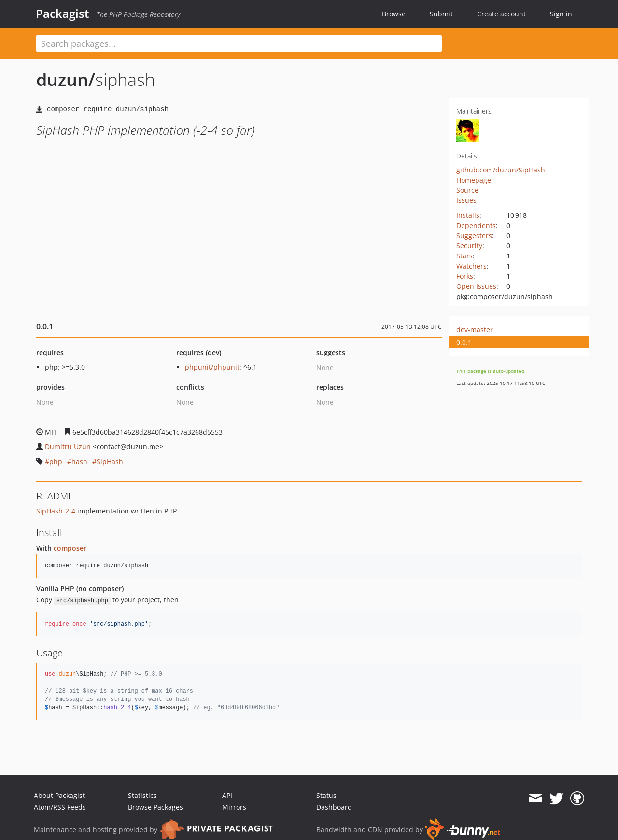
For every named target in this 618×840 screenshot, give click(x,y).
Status (326, 795)
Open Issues (476, 286)
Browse (394, 14)
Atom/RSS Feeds (60, 807)
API (227, 795)
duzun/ (66, 79)
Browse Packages (155, 807)
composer (70, 548)
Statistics (142, 795)
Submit (441, 14)
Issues (466, 200)
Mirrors (234, 807)
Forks (465, 276)
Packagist (63, 14)
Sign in (561, 14)
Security (469, 246)
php (56, 462)
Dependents (476, 225)
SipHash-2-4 (56, 511)
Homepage (474, 180)
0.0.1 (464, 342)
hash (79, 462)
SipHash (110, 462)
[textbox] (239, 43)
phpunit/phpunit (212, 367)
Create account (501, 14)
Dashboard (334, 807)
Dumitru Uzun (68, 447)
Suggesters (474, 235)
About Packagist (59, 795)
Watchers (471, 266)
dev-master (475, 330)
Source (467, 190)
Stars (464, 256)
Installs (468, 215)
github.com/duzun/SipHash (501, 170)
